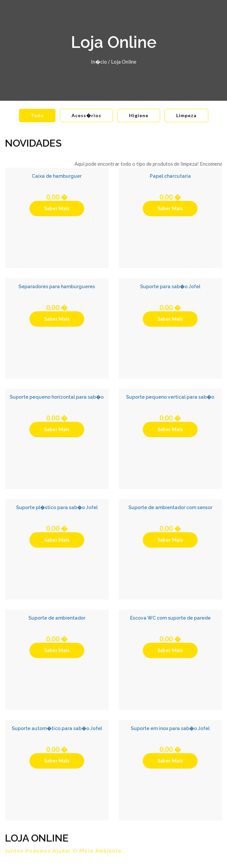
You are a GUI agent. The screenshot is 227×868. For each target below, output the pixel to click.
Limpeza (186, 115)
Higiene (139, 115)
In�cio (99, 62)
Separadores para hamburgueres (57, 287)
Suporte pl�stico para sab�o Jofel (57, 507)
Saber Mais (57, 208)
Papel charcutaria (170, 176)
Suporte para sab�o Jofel (170, 287)
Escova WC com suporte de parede (170, 618)
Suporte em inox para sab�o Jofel (170, 728)
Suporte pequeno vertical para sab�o (170, 397)
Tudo (37, 115)
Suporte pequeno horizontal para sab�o (57, 397)
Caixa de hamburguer (57, 176)
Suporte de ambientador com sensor (170, 507)
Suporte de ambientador (57, 618)
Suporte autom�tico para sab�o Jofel (57, 728)
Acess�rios (86, 115)
